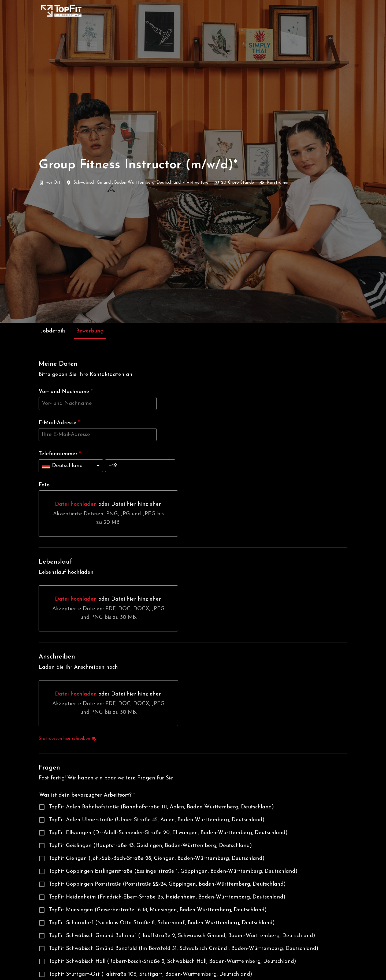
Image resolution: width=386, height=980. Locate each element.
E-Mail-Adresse (59, 423)
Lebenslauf (55, 562)
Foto (44, 485)
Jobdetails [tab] (53, 331)
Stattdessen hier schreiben (68, 739)
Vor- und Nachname (66, 392)
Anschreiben (57, 657)
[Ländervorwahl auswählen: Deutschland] (71, 466)
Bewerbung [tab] (90, 331)
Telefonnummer (60, 454)
